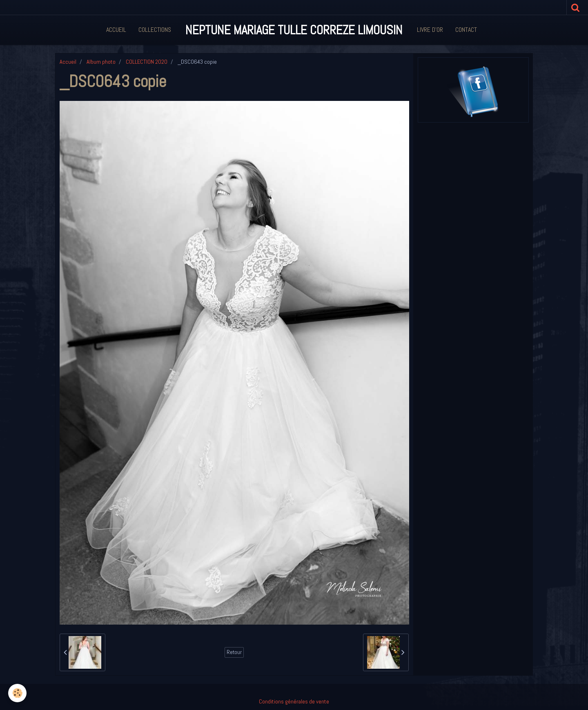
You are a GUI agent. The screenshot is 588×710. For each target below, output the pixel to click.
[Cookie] (17, 693)
